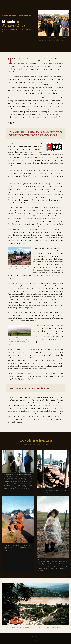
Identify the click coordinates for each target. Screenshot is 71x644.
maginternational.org (45, 637)
